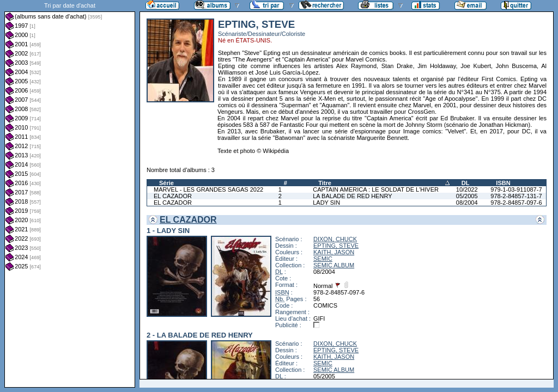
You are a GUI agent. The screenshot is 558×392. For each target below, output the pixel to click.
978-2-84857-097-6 (516, 203)
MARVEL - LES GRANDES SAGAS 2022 (208, 189)
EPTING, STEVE (336, 246)
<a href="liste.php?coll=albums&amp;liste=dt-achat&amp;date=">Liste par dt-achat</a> (70, 194)
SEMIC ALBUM (334, 265)
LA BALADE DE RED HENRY (352, 196)
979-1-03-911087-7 (516, 189)
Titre (325, 183)
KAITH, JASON (334, 252)
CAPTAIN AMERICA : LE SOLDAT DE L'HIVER (376, 189)
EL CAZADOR (173, 196)
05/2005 (467, 196)
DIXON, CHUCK (335, 239)
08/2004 (467, 203)
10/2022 (467, 189)
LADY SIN (326, 203)
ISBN (503, 183)
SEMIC (323, 259)
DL (466, 183)
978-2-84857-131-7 (516, 196)
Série (166, 183)
